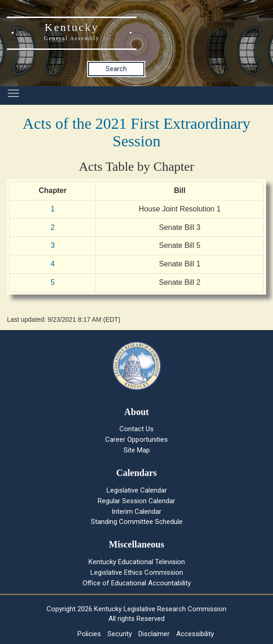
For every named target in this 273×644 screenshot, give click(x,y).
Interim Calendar (136, 512)
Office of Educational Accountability (137, 583)
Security (120, 634)
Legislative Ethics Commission (137, 572)
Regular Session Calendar (136, 501)
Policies (89, 634)
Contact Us (136, 429)
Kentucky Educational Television (137, 562)
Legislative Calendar (137, 490)
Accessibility (195, 634)
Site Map (137, 450)
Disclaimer (154, 634)
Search (116, 69)
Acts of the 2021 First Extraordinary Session (136, 132)
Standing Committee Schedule (137, 522)
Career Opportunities (136, 439)
